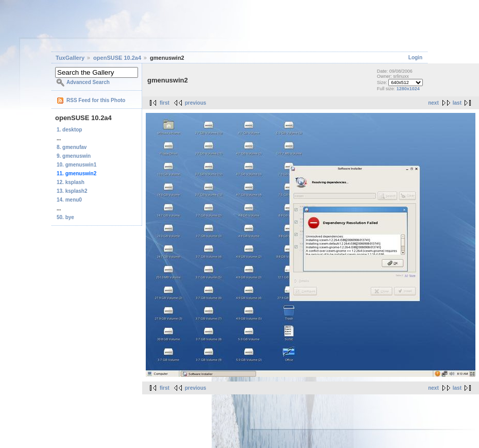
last (457, 103)
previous (196, 103)
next (433, 103)
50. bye (65, 217)
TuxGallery (70, 58)
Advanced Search (88, 82)
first (165, 103)
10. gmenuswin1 (76, 165)
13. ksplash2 (72, 191)
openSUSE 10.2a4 (117, 58)
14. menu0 (69, 200)
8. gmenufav (72, 147)
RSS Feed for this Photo (96, 100)
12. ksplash (71, 182)
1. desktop (69, 130)
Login (415, 57)
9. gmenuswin (74, 156)
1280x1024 (408, 89)
